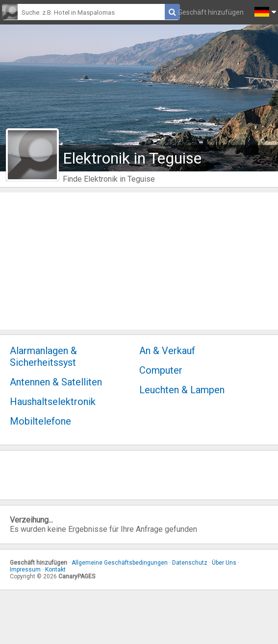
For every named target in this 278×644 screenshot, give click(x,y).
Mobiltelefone (40, 421)
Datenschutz (190, 563)
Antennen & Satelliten (56, 382)
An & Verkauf (167, 351)
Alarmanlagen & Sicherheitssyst (43, 357)
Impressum (25, 570)
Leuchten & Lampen (182, 390)
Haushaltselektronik (53, 402)
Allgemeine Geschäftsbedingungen (120, 563)
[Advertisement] (139, 261)
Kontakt (55, 570)
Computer (161, 370)
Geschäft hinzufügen (211, 12)
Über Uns (224, 563)
